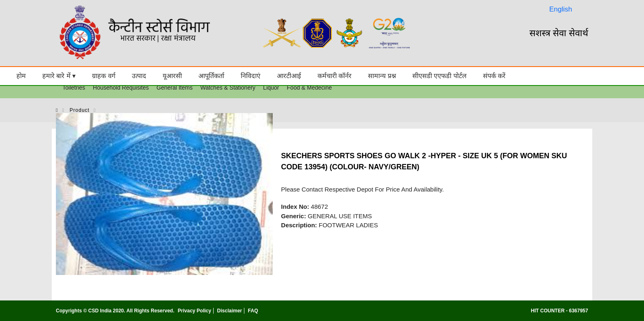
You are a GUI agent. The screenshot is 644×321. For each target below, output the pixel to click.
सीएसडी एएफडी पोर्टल (439, 76)
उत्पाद (139, 76)
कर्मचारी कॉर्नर (335, 76)
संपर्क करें (494, 76)
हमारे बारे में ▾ (59, 76)
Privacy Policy (194, 311)
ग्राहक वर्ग (103, 76)
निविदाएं (251, 76)
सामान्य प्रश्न (382, 76)
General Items (175, 88)
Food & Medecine (309, 88)
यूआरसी (172, 76)
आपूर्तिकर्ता (211, 76)
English (561, 9)
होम (21, 76)
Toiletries (74, 88)
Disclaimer (230, 311)
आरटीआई (289, 76)
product (80, 110)
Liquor (271, 88)
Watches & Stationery (228, 88)
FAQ (253, 311)
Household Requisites (121, 88)
